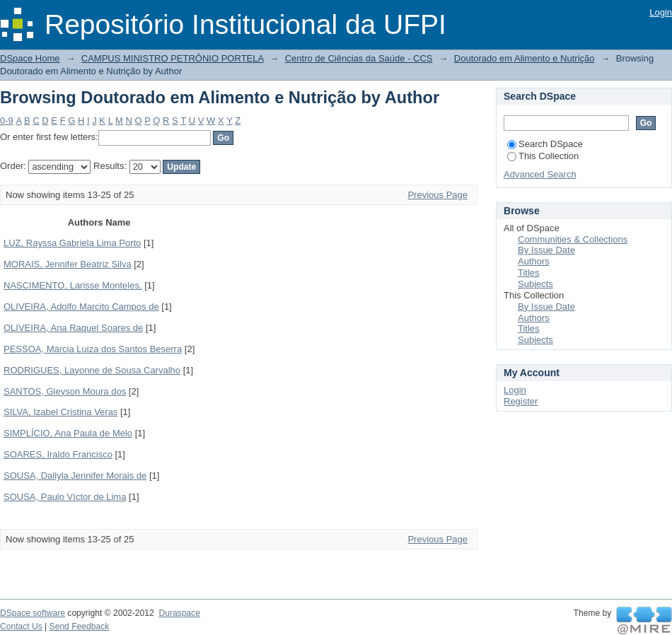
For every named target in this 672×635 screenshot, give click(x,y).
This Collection (543, 156)
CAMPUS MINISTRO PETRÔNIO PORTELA (173, 58)
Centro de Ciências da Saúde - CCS (359, 58)
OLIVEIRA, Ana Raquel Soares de (73, 328)
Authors (534, 261)
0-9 (7, 121)
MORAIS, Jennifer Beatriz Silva (68, 264)
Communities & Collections (573, 239)
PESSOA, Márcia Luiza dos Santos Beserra (93, 349)
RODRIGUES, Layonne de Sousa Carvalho (92, 370)
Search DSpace (545, 144)
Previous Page (438, 195)
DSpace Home (30, 58)
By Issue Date (546, 250)
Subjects (535, 284)
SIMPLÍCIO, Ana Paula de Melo (68, 433)
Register (521, 401)
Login (661, 12)
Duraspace (179, 613)
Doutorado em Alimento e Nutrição (525, 58)
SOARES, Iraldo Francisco (58, 454)
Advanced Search (540, 174)
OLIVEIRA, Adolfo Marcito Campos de (81, 307)
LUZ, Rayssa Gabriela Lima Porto (72, 243)
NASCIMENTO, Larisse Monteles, (73, 285)
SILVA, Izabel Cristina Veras (60, 412)
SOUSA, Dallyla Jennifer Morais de (75, 476)
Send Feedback (80, 627)
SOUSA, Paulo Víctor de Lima (65, 497)
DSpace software (33, 613)
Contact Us (21, 627)
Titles (529, 273)
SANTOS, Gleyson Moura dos (65, 391)
